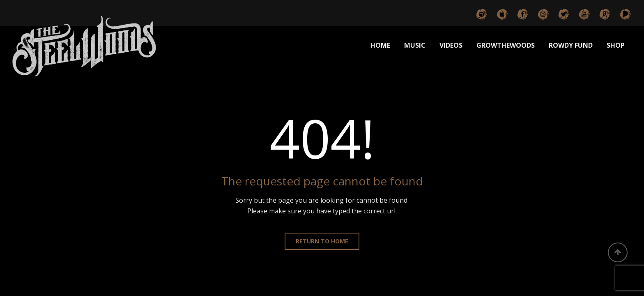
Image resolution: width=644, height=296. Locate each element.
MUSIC (415, 45)
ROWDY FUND (571, 45)
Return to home (322, 241)
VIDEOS (451, 45)
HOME (380, 45)
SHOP (616, 45)
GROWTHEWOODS (506, 45)
